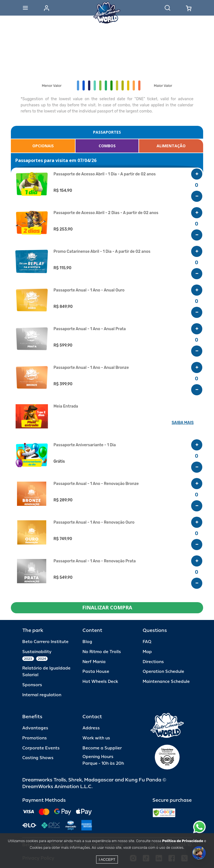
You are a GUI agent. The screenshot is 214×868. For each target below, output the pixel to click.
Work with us (96, 738)
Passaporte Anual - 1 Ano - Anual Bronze (91, 368)
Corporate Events (41, 748)
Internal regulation (42, 695)
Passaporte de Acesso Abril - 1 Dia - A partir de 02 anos (105, 174)
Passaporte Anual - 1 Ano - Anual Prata (90, 329)
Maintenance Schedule (166, 682)
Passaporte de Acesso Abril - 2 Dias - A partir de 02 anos (106, 213)
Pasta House (96, 672)
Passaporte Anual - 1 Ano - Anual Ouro (89, 290)
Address (91, 728)
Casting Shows (38, 758)
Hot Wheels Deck (100, 682)
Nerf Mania (94, 662)
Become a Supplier (102, 748)
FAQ (147, 642)
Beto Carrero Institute (45, 642)
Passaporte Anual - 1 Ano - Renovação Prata (95, 561)
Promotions (35, 738)
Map (147, 652)
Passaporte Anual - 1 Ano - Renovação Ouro (94, 523)
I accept (107, 860)
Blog (87, 642)
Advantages (35, 728)
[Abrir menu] (25, 8)
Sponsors (32, 685)
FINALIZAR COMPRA (107, 607)
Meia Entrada (66, 406)
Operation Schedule (163, 672)
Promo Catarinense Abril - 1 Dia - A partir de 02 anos (102, 252)
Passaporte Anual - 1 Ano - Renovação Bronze (96, 484)
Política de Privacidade (183, 841)
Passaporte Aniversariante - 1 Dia (85, 445)
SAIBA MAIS (183, 423)
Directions (153, 662)
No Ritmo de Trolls (102, 652)
